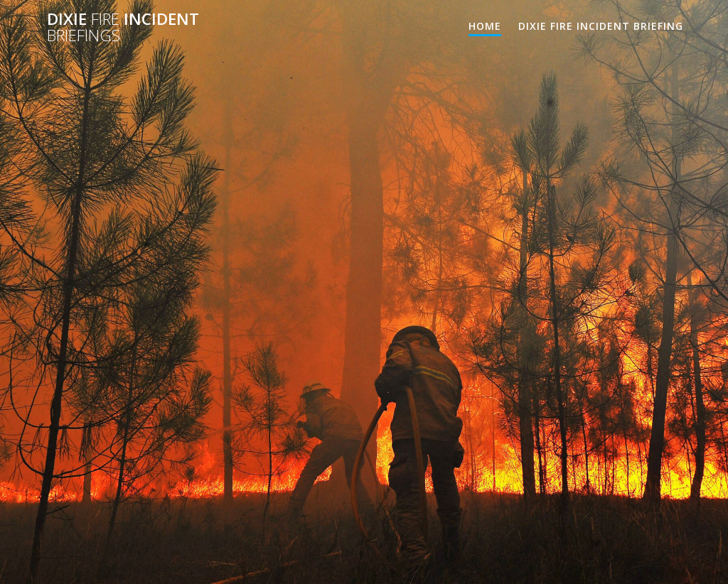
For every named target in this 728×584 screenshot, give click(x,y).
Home (485, 26)
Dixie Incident (123, 27)
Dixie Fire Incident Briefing (601, 26)
